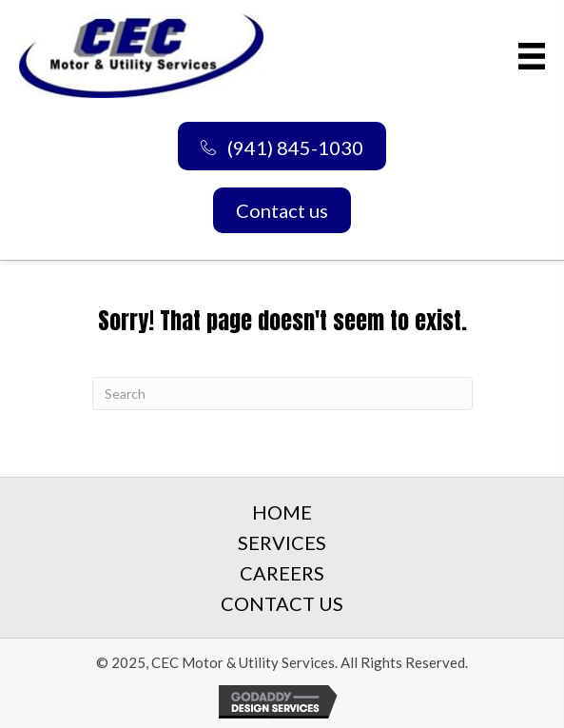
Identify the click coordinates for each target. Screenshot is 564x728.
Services (282, 542)
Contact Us (282, 603)
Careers (282, 573)
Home (282, 512)
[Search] (282, 394)
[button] (282, 146)
